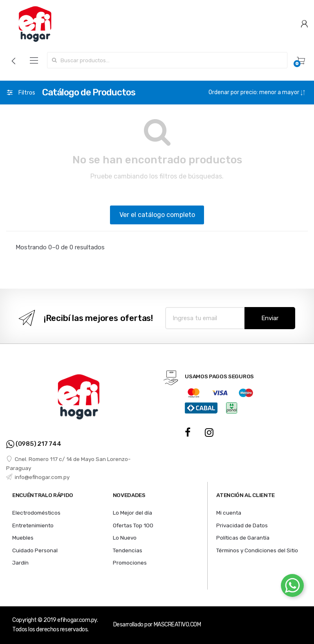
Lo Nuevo (125, 538)
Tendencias (128, 550)
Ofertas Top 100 (133, 525)
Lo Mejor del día (132, 513)
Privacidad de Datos (242, 525)
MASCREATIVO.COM (177, 625)
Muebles (23, 538)
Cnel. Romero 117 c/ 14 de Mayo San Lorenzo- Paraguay (68, 463)
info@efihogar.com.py (38, 477)
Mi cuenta (229, 513)
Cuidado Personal (35, 550)
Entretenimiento (33, 525)
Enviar (270, 318)
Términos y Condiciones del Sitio (257, 550)
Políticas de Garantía (243, 538)
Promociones (130, 563)
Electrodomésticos (36, 513)
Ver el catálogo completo (157, 215)
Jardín (20, 563)
